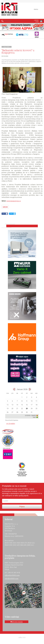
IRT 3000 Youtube (17, 622)
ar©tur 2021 (22, 637)
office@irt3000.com (12, 575)
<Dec (14, 389)
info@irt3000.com (12, 578)
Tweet (11, 214)
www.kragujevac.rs (14, 201)
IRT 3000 (10, 10)
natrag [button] (5, 207)
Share (4, 214)
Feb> (30, 389)
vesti (8, 47)
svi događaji (11, 423)
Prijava (22, 507)
